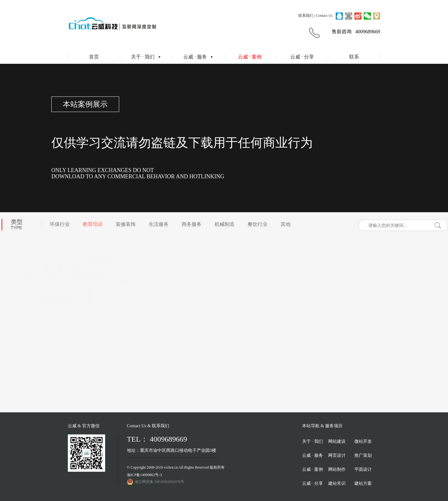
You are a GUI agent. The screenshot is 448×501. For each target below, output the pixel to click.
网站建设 (337, 441)
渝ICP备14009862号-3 (145, 475)
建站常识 (337, 483)
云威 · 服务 (198, 57)
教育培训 (91, 223)
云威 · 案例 (250, 57)
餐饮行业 (256, 223)
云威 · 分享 (302, 57)
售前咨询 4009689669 (356, 32)
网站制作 (337, 469)
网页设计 (337, 455)
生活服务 (157, 223)
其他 (284, 223)
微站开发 (363, 441)
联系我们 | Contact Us (315, 16)
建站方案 (363, 483)
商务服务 (190, 223)
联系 (354, 57)
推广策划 (363, 455)
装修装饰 (124, 223)
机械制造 (223, 223)
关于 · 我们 (146, 57)
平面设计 (363, 469)
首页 (94, 57)
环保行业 (58, 223)
